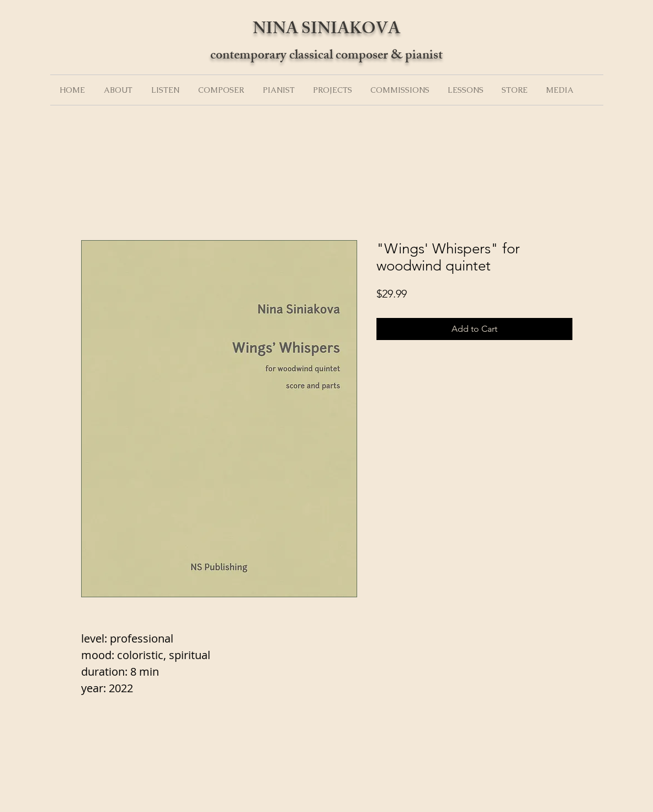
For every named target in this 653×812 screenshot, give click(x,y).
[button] (118, 90)
